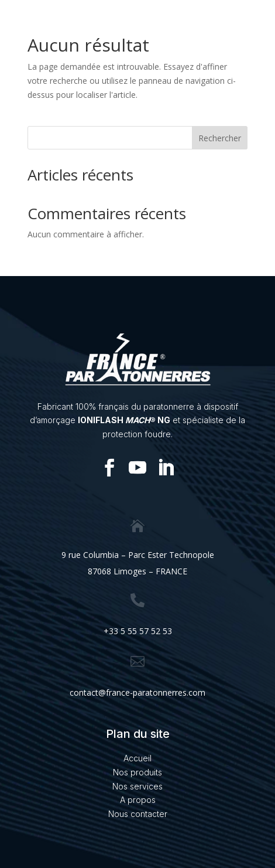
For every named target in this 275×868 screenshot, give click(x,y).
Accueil (137, 758)
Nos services (137, 786)
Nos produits (137, 772)
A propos (138, 800)
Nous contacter (138, 814)
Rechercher (220, 138)
